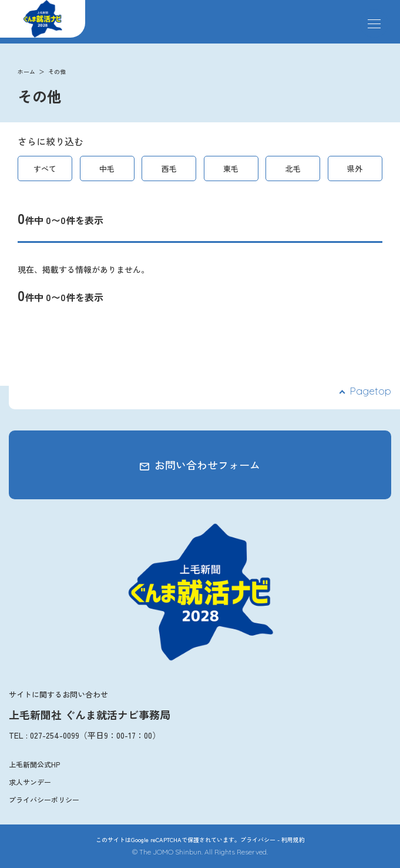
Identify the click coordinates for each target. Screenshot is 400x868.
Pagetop (370, 391)
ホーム (26, 71)
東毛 (231, 168)
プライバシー (258, 839)
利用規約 (293, 839)
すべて (45, 168)
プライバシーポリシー (44, 799)
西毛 (169, 168)
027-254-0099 (55, 735)
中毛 (107, 168)
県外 (355, 168)
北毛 (293, 168)
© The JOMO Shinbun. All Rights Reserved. (200, 852)
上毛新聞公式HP (34, 764)
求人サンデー (30, 782)
